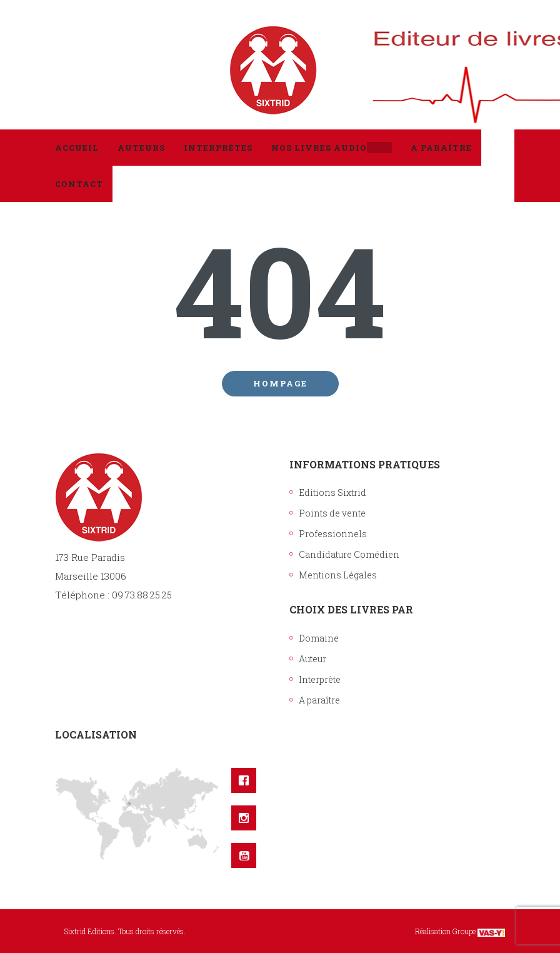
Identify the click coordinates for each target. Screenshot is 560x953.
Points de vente (332, 513)
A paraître (319, 700)
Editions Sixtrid (332, 492)
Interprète (320, 679)
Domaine (319, 638)
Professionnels (333, 534)
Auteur (312, 659)
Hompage (280, 383)
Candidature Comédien (349, 554)
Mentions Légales (338, 575)
